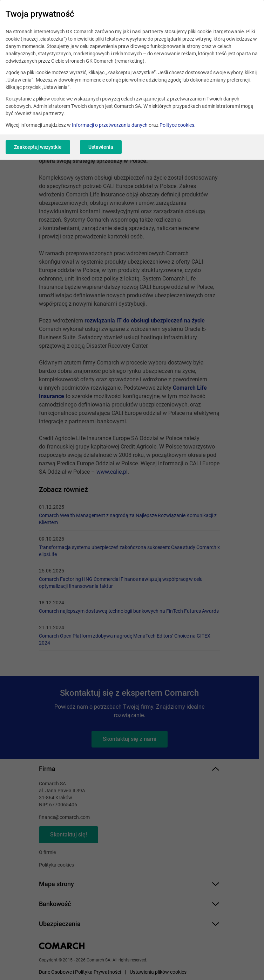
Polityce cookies (177, 125)
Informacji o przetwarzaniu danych (110, 125)
